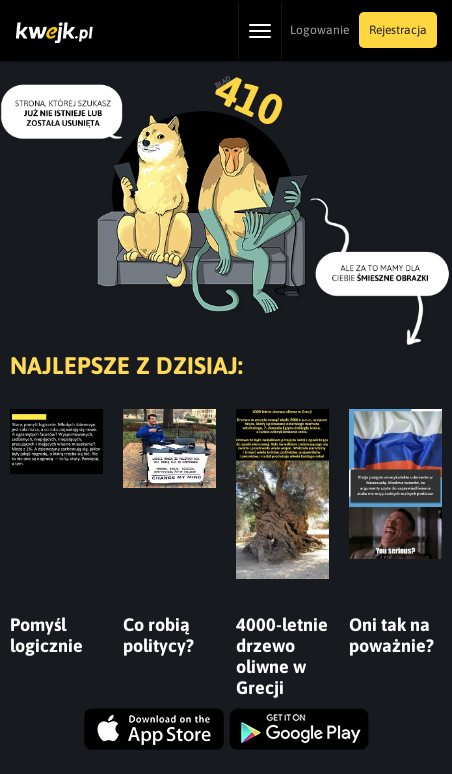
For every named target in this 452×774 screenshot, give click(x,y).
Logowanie (319, 30)
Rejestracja (398, 30)
